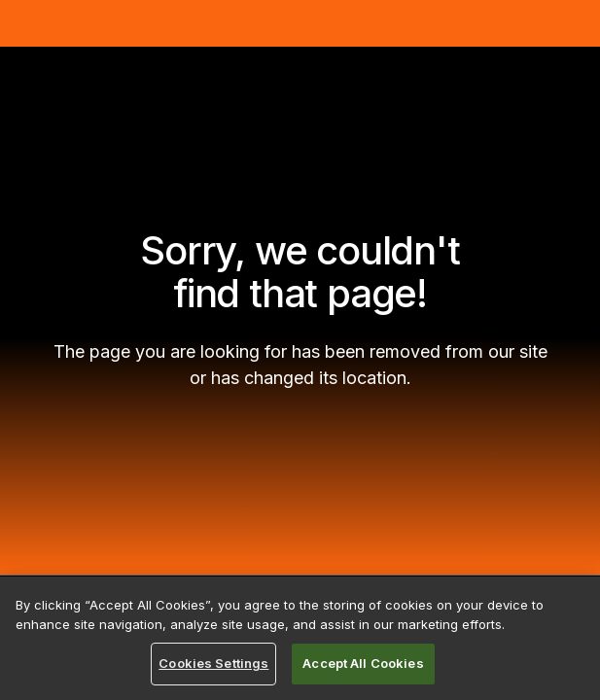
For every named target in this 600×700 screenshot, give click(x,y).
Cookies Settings (213, 663)
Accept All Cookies (363, 663)
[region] (300, 638)
